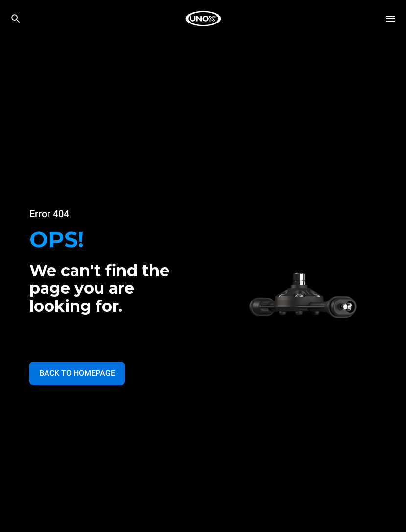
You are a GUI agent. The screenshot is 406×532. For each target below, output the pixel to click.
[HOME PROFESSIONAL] (203, 19)
